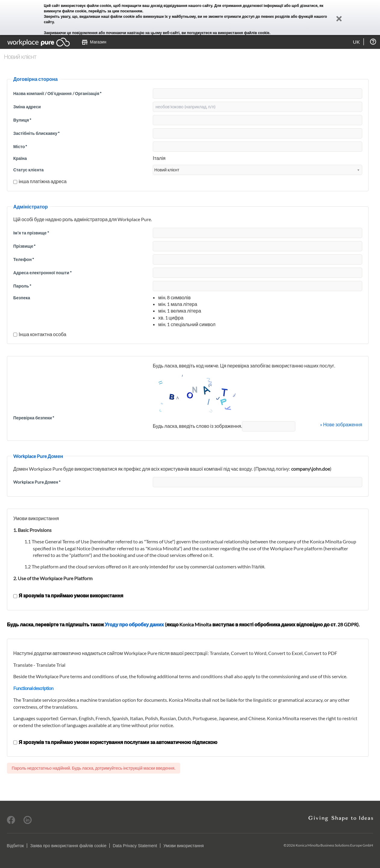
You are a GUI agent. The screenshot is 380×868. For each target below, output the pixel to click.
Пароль (22, 286)
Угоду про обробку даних (134, 624)
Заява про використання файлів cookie (68, 846)
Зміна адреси (27, 107)
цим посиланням (127, 11)
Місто (20, 146)
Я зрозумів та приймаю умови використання (68, 595)
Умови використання (184, 846)
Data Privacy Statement (135, 846)
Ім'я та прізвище (31, 233)
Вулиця (22, 120)
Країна (20, 158)
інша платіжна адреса (40, 181)
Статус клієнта (28, 170)
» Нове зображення (341, 424)
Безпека (22, 298)
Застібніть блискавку (36, 133)
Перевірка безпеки (34, 418)
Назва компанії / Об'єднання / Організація (57, 93)
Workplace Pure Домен (37, 482)
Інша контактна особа (40, 334)
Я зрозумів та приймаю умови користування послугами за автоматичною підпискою (115, 742)
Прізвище (24, 246)
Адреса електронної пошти (42, 273)
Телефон (24, 259)
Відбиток (16, 846)
